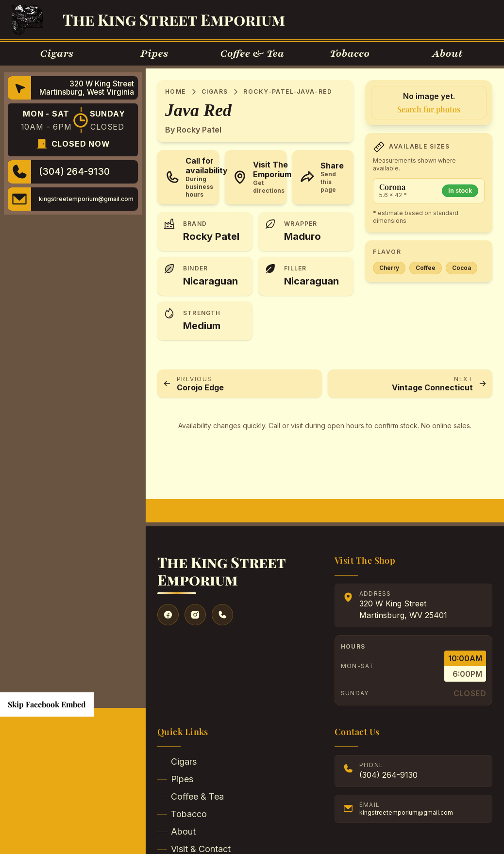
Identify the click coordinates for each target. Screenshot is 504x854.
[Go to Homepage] (27, 20)
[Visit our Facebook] (168, 615)
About (176, 831)
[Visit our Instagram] (195, 615)
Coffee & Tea (191, 796)
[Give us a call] (222, 615)
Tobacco (182, 814)
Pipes (175, 779)
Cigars (215, 92)
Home (176, 92)
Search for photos (429, 109)
